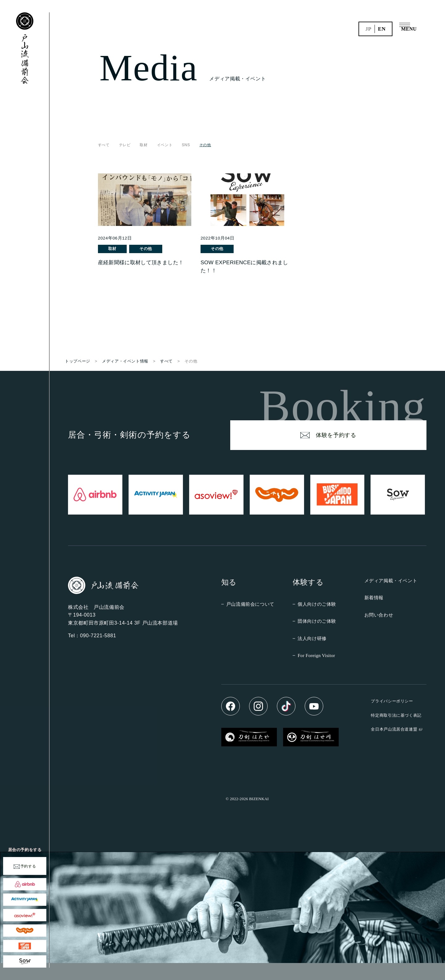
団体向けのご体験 (317, 638)
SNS (186, 145)
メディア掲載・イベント (391, 598)
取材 (144, 145)
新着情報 (374, 615)
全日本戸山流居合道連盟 (394, 746)
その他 (152, 249)
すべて (104, 145)
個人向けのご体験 (317, 621)
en (382, 29)
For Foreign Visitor (316, 673)
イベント (165, 145)
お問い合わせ (379, 632)
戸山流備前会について (250, 621)
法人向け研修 (312, 655)
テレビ (125, 145)
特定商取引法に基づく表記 (396, 732)
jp (368, 29)
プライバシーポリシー (392, 718)
